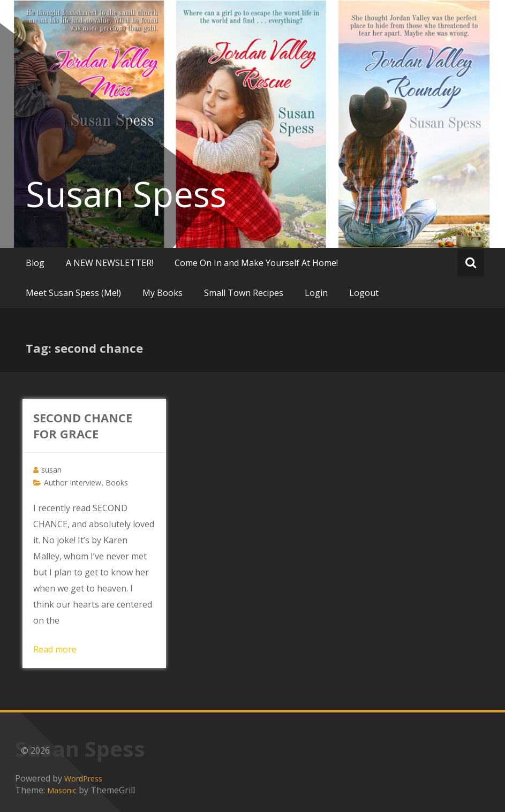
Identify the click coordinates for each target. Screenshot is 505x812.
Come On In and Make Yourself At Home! (256, 263)
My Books (163, 293)
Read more (55, 649)
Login (316, 293)
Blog (35, 263)
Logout (364, 293)
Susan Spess (126, 194)
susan (51, 470)
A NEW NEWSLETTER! (110, 263)
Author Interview (73, 483)
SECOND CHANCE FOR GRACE (83, 426)
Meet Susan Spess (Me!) (73, 293)
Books (117, 483)
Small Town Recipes (244, 293)
